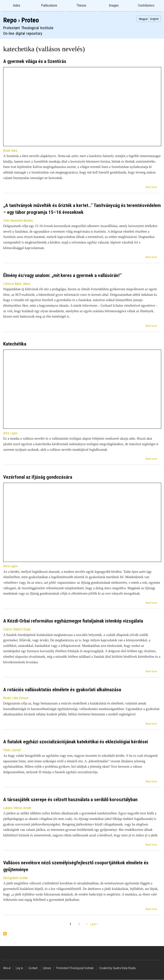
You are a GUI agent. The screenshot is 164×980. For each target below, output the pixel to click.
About (7, 968)
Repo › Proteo (21, 20)
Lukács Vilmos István (17, 808)
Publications (49, 5)
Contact (33, 968)
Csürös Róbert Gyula (17, 629)
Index (17, 5)
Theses (81, 5)
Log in (19, 968)
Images (114, 5)
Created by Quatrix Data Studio (117, 968)
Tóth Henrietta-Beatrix (18, 221)
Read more (151, 187)
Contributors (146, 5)
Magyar (143, 19)
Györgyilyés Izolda (15, 878)
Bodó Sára (10, 151)
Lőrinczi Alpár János (17, 284)
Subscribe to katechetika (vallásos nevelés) (5, 934)
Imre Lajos (10, 433)
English (154, 19)
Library (47, 968)
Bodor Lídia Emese (16, 698)
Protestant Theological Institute (75, 968)
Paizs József (12, 750)
